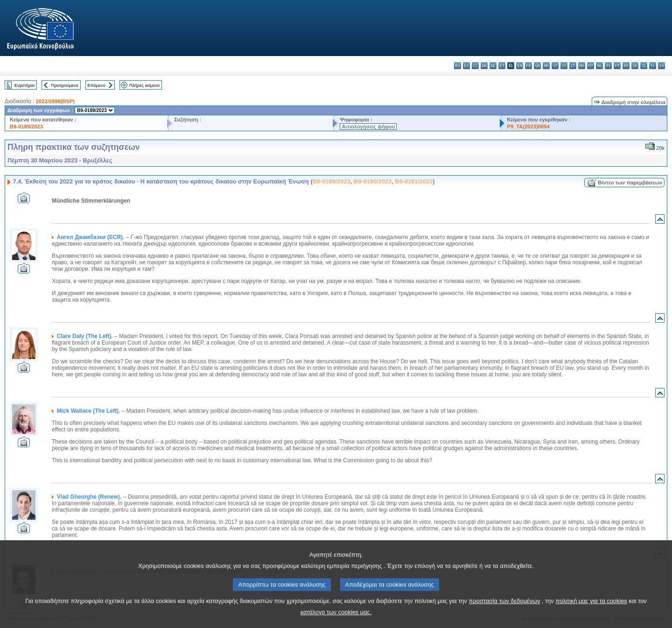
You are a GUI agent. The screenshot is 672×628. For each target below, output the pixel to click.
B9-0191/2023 (414, 181)
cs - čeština (475, 66)
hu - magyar (582, 66)
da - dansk (484, 66)
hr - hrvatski (546, 66)
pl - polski (608, 66)
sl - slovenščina (644, 66)
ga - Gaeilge (537, 66)
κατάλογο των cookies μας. (336, 621)
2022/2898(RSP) (55, 101)
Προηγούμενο (64, 85)
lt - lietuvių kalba (573, 66)
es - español (466, 66)
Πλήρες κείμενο (144, 85)
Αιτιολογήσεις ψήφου (368, 127)
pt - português (617, 66)
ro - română (626, 66)
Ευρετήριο (24, 85)
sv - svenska (661, 66)
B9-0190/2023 (373, 181)
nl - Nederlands (599, 66)
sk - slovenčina (635, 66)
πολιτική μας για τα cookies (591, 610)
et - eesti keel (502, 66)
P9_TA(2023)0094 (528, 127)
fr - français (528, 66)
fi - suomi (653, 66)
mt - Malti (591, 66)
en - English (520, 66)
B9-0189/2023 (26, 127)
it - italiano (555, 66)
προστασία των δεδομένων (504, 610)
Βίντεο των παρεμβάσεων (630, 183)
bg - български (458, 66)
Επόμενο (96, 85)
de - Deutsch (493, 66)
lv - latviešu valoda (564, 66)
